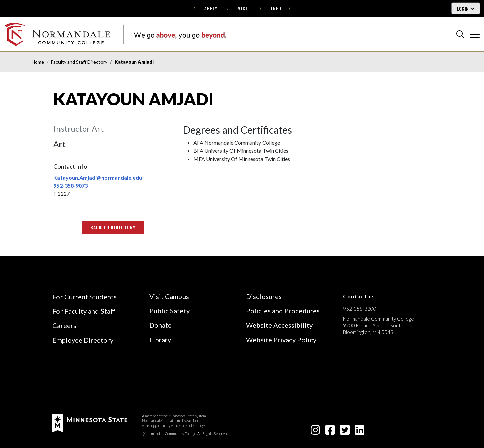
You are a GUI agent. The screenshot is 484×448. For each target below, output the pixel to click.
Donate (160, 325)
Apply (211, 8)
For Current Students (85, 297)
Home (38, 62)
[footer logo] (90, 422)
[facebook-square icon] (330, 432)
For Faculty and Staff (84, 311)
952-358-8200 (360, 309)
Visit (244, 8)
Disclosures (264, 296)
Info (276, 8)
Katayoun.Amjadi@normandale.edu (98, 177)
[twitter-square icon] (345, 432)
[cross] (475, 34)
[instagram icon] (315, 432)
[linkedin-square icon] (360, 432)
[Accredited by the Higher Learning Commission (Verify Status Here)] (368, 380)
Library (160, 340)
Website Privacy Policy (281, 340)
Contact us (359, 296)
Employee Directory (83, 340)
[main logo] (115, 34)
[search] (460, 34)
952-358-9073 (71, 186)
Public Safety (169, 311)
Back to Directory (113, 227)
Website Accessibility (279, 325)
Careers (64, 325)
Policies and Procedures (283, 311)
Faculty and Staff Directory (79, 62)
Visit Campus (169, 296)
